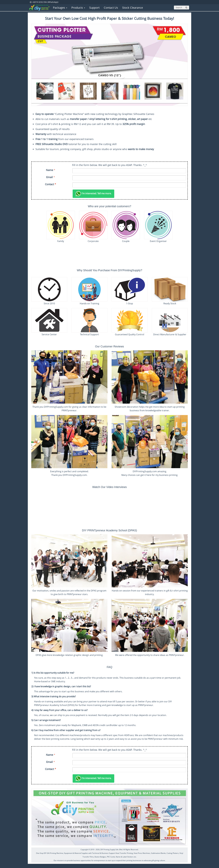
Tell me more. (93, 194)
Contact (50, 184)
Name (50, 170)
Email (50, 177)
